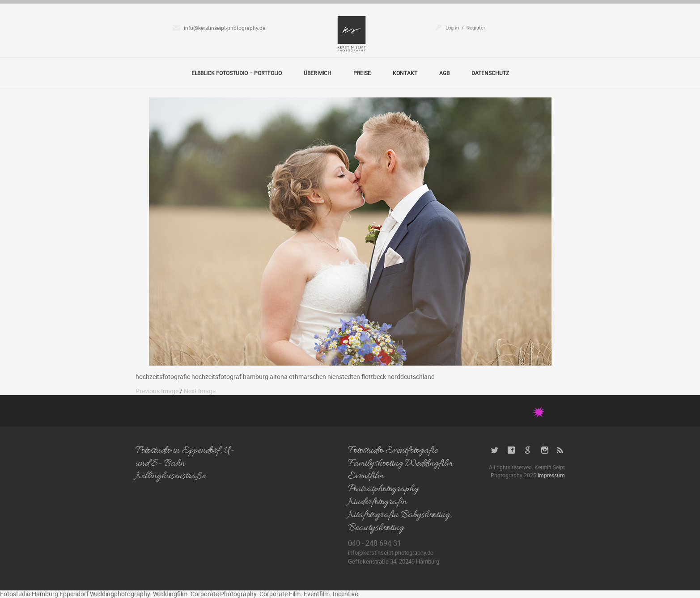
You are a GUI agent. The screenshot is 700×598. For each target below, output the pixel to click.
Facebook (511, 450)
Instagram (545, 450)
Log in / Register (465, 27)
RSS (561, 450)
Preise (362, 73)
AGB (444, 73)
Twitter (495, 450)
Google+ (528, 450)
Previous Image (157, 391)
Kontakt (405, 73)
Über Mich (318, 73)
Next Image (200, 391)
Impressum (551, 475)
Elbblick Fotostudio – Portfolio (237, 73)
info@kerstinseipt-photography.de (225, 28)
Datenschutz (490, 73)
